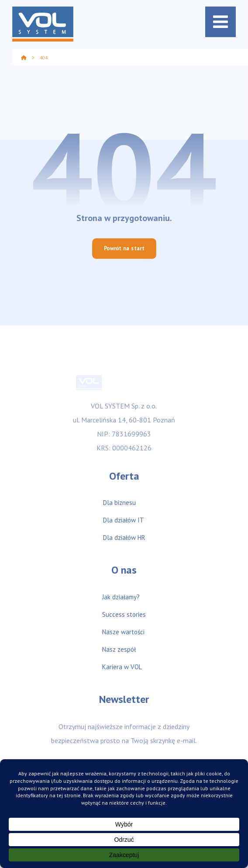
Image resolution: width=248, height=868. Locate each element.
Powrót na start (124, 249)
